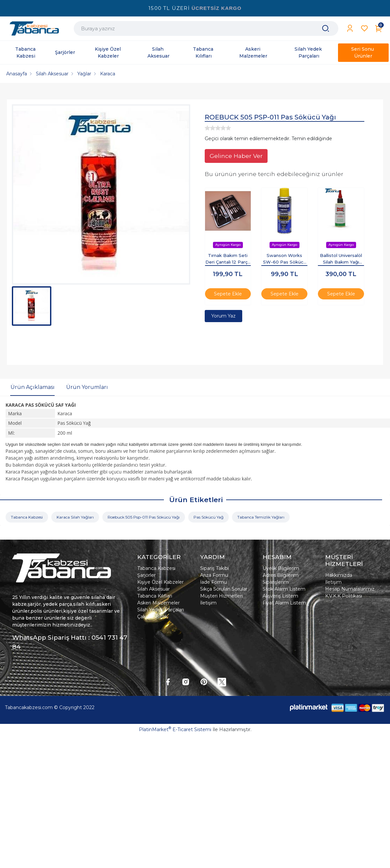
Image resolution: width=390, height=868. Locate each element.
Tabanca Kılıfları (155, 596)
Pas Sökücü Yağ (208, 517)
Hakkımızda (339, 575)
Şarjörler (146, 575)
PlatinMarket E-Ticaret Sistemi (175, 729)
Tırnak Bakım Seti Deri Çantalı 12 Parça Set (228, 259)
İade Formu (213, 582)
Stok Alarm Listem (284, 589)
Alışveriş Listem (280, 596)
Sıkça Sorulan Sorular (224, 589)
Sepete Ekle (228, 294)
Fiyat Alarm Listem (284, 603)
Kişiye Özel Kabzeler (160, 582)
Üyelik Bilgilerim (281, 568)
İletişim (208, 603)
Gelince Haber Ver (236, 156)
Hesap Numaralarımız (350, 589)
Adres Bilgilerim (281, 575)
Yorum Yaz (223, 316)
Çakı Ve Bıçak (153, 617)
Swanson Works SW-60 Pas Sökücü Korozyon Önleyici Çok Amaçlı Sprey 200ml (285, 259)
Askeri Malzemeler (158, 603)
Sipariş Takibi (214, 568)
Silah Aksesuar (154, 589)
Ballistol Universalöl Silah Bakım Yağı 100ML (341, 259)
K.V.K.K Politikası (344, 596)
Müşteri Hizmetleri (221, 596)
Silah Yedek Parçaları (161, 610)
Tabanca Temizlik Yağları (261, 517)
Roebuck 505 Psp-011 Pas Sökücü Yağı (144, 517)
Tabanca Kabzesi (27, 517)
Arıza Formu (214, 575)
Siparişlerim (276, 582)
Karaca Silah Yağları (75, 517)
